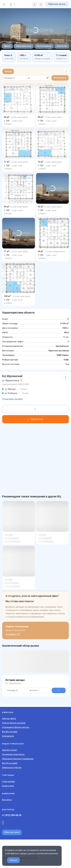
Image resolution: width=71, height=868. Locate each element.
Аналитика (62, 46)
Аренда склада (9, 750)
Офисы (7, 46)
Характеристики (24, 46)
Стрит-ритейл (9, 781)
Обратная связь (12, 832)
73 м (41, 162)
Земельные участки (12, 768)
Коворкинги (8, 736)
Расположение (44, 46)
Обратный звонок (57, 4)
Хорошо (13, 860)
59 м (41, 117)
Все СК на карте (10, 763)
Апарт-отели (8, 786)
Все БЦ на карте (10, 732)
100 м (7, 296)
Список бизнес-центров (14, 723)
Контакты (7, 800)
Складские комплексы (13, 754)
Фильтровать (60, 78)
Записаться (35, 419)
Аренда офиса (9, 718)
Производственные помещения (18, 759)
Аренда (8, 71)
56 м (7, 117)
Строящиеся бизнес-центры (16, 727)
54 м (7, 207)
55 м (41, 207)
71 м (7, 162)
